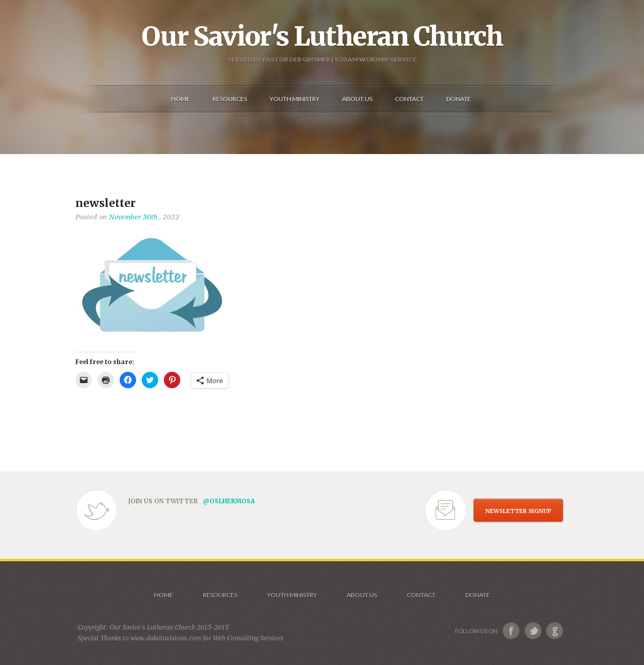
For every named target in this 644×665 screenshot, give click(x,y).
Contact (421, 595)
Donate (478, 595)
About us (362, 595)
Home (164, 595)
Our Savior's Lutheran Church (322, 36)
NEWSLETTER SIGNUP (518, 511)
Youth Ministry (292, 595)
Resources (220, 595)
